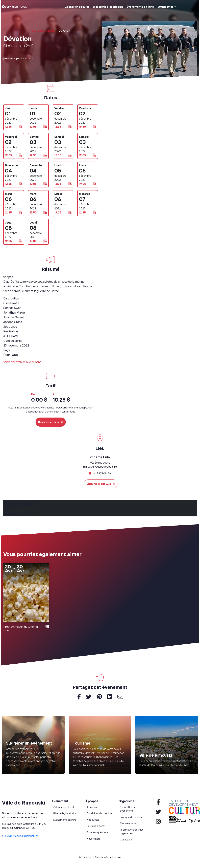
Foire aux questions (97, 832)
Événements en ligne (140, 7)
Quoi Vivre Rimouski (43, 31)
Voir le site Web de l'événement (22, 362)
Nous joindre (94, 839)
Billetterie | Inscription (108, 7)
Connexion (126, 840)
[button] (20, 127)
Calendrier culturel (77, 7)
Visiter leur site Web (101, 484)
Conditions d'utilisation (99, 813)
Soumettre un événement (128, 809)
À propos (92, 807)
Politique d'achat (96, 826)
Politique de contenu (132, 817)
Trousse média (128, 823)
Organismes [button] (166, 7)
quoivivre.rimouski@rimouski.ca (20, 836)
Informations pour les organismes (132, 832)
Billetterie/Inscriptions (65, 813)
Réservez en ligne (51, 422)
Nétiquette (93, 820)
